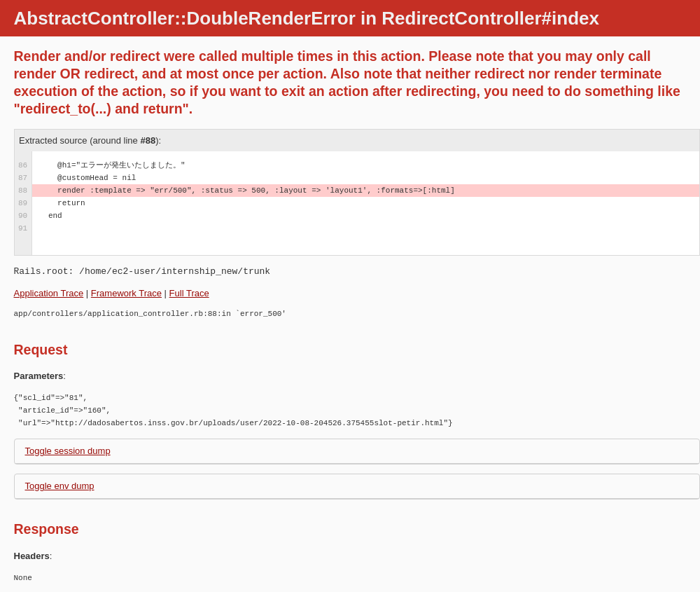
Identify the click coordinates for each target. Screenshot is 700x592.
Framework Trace (126, 293)
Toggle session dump (68, 451)
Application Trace (49, 293)
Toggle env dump (60, 486)
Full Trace (189, 293)
